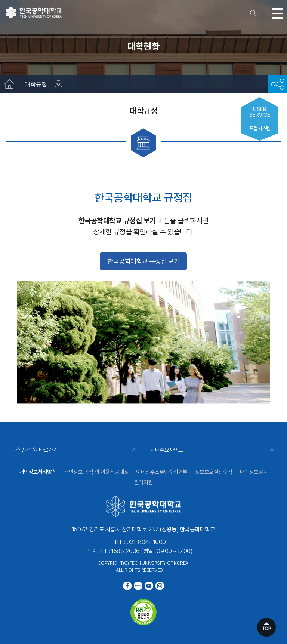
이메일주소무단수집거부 (162, 472)
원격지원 (143, 482)
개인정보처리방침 (38, 472)
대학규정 (36, 84)
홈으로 (9, 84)
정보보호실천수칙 (214, 472)
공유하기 (278, 84)
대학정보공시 (254, 472)
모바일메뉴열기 (278, 13)
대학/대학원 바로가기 (35, 450)
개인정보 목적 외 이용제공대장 (96, 472)
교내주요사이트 (167, 450)
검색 (253, 13)
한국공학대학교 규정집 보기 (143, 261)
